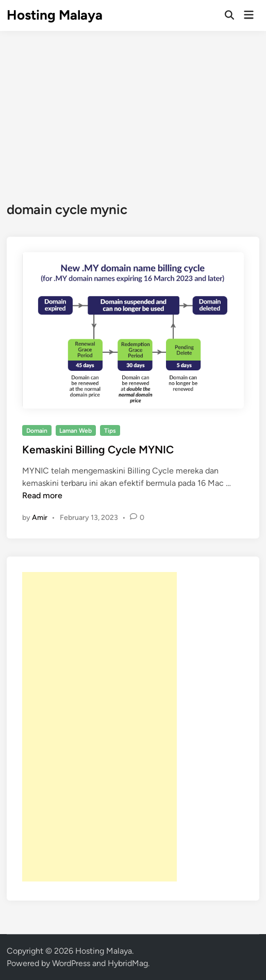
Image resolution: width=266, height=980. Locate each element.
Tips (110, 431)
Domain (37, 431)
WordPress (71, 963)
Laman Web (76, 431)
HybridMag (128, 963)
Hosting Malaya (55, 15)
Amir (40, 518)
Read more (42, 495)
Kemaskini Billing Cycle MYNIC (98, 450)
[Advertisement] (133, 108)
